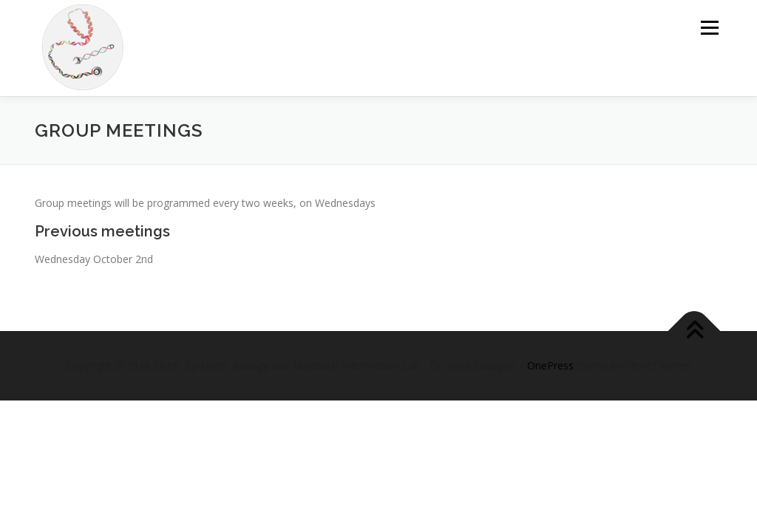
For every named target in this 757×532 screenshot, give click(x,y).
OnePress (550, 365)
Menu (709, 28)
